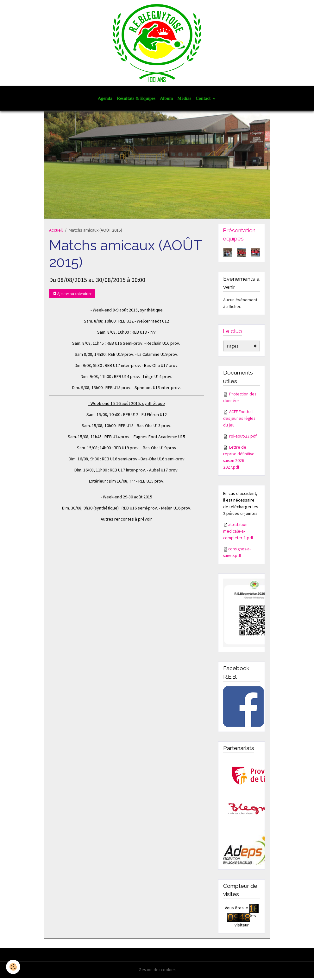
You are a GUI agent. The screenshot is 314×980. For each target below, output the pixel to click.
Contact (204, 100)
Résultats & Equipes (136, 100)
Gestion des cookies (157, 972)
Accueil (56, 232)
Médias (184, 100)
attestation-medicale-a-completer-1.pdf (239, 533)
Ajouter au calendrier (72, 295)
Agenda (105, 100)
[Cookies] (13, 967)
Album (166, 100)
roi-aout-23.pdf (243, 438)
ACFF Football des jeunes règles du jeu (240, 420)
